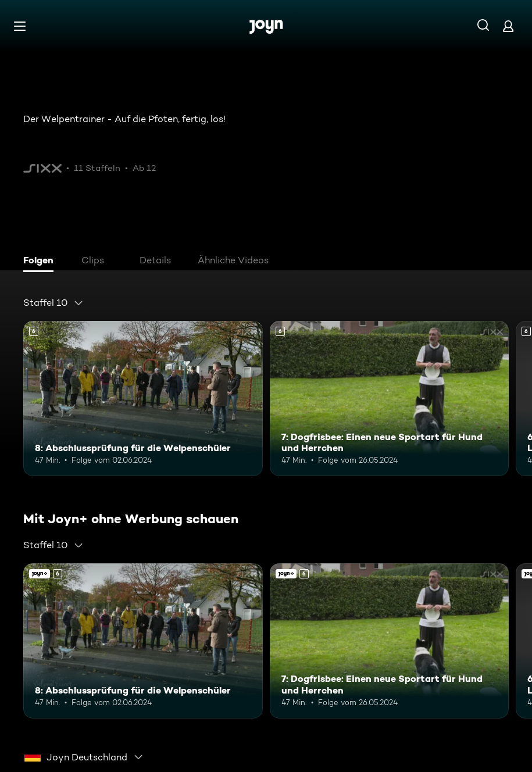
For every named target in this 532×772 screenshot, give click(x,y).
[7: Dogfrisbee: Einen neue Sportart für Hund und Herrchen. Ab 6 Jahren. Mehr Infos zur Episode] (390, 398)
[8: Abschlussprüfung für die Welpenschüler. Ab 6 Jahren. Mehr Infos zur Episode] (143, 398)
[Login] (508, 26)
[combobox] (53, 303)
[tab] (41, 262)
